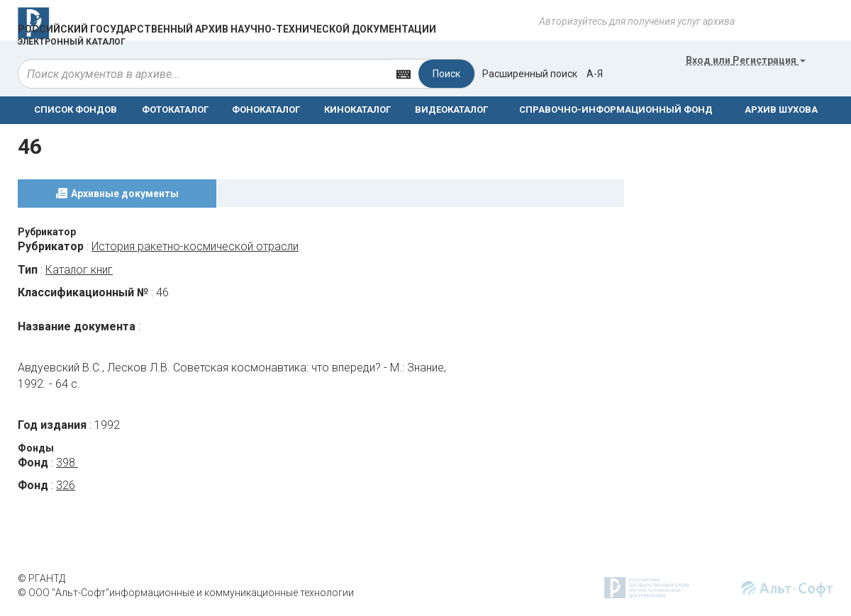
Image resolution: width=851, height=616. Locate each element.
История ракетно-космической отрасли (195, 246)
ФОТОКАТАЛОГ (175, 110)
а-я (595, 74)
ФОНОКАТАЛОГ (266, 110)
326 (66, 485)
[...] (204, 74)
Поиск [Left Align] (446, 74)
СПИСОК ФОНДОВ (76, 110)
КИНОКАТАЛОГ (357, 110)
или (746, 60)
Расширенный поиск (530, 74)
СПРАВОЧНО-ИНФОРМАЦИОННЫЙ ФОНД (616, 110)
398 (67, 463)
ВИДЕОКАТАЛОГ (451, 110)
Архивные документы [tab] (125, 194)
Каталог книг (79, 270)
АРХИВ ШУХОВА (781, 110)
